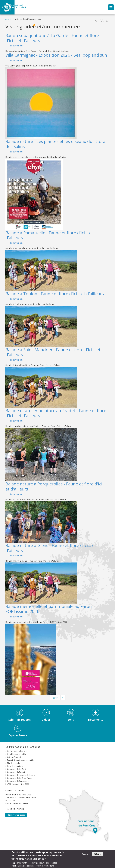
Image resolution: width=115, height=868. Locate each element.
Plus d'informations (45, 866)
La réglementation (15, 766)
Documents (96, 720)
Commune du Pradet (16, 772)
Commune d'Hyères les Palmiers (21, 775)
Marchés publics (14, 763)
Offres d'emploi (14, 757)
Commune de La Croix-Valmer (20, 778)
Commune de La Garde (17, 769)
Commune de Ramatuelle (18, 781)
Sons (71, 720)
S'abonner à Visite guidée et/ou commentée (34, 25)
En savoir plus (17, 46)
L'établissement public (17, 754)
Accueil (8, 19)
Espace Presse (18, 735)
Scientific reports (20, 720)
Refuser (97, 854)
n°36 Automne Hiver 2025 (18, 784)
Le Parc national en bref (17, 751)
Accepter (86, 854)
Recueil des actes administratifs (21, 760)
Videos (46, 720)
